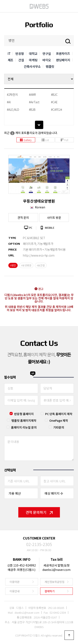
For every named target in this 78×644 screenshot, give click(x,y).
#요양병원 (26, 265)
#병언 (13, 265)
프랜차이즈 (63, 53)
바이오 (47, 60)
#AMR (32, 95)
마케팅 (33, 60)
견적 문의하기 (39, 512)
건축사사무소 (32, 66)
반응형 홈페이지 (24, 414)
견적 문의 (23, 218)
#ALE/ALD (13, 109)
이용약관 (15, 582)
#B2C (54, 95)
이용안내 (15, 591)
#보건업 (41, 265)
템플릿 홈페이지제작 (24, 420)
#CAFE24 (56, 109)
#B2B (32, 109)
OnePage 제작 (59, 420)
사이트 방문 (54, 218)
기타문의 (59, 427)
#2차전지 (12, 95)
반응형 (20, 53)
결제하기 (50, 591)
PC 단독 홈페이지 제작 (59, 414)
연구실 (47, 53)
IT (9, 53)
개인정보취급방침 (54, 582)
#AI (9, 102)
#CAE (54, 102)
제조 (11, 60)
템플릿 (50, 66)
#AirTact (34, 102)
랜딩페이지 (63, 60)
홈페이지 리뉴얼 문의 (24, 427)
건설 (21, 60)
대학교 (33, 53)
